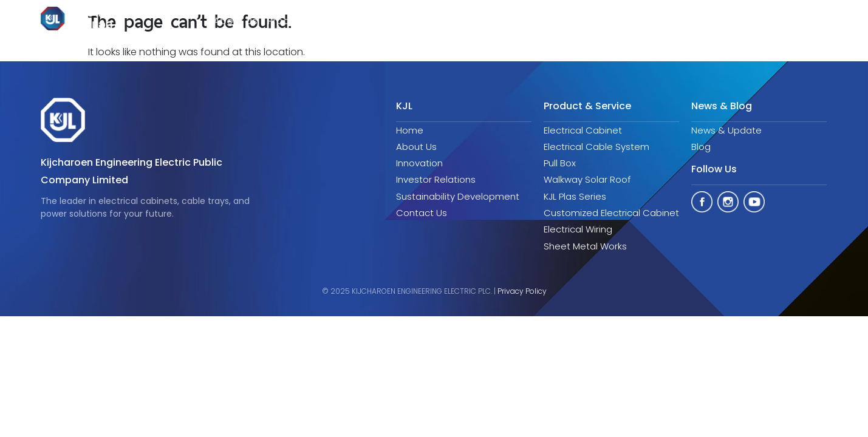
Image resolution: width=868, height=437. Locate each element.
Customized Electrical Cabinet (611, 213)
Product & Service (311, 21)
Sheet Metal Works (585, 246)
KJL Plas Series (575, 196)
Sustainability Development (593, 21)
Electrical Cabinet (583, 130)
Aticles (696, 21)
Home (410, 130)
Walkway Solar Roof (587, 179)
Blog (701, 147)
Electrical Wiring (578, 229)
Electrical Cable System (596, 147)
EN (809, 22)
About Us (416, 147)
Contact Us (422, 213)
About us (235, 21)
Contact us (758, 21)
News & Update (726, 130)
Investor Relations (471, 21)
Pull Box (560, 163)
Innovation (391, 21)
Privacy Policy (522, 291)
